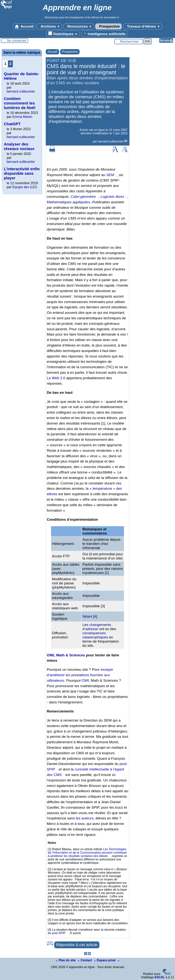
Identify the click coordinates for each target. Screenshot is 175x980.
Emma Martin (22, 117)
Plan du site (66, 960)
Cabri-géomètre (83, 197)
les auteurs (85, 818)
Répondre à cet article (77, 945)
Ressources (79, 26)
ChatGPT (12, 124)
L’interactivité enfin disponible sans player (22, 173)
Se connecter (17, 41)
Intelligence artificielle (104, 34)
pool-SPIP (59, 933)
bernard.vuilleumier (111, 141)
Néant (87, 616)
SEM (110, 175)
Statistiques (63, 34)
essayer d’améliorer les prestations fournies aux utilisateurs (80, 675)
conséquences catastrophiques (95, 635)
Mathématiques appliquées (69, 202)
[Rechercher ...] (129, 42)
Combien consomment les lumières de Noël (19, 103)
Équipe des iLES (25, 187)
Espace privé (105, 960)
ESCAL (160, 977)
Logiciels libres (112, 197)
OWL (86, 680)
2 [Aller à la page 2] (10, 64)
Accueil (24, 26)
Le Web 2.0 (56, 378)
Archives (49, 26)
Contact (85, 960)
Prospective (108, 26)
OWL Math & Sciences (66, 655)
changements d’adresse (97, 627)
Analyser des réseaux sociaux (19, 146)
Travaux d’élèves (143, 26)
